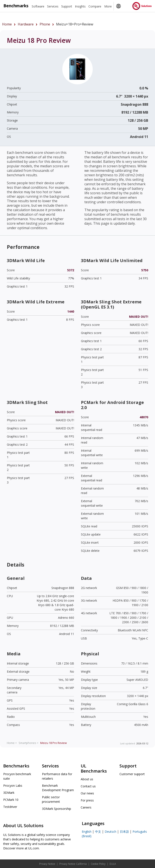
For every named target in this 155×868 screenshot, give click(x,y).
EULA (113, 864)
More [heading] (108, 6)
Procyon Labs (13, 786)
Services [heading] (53, 6)
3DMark (9, 793)
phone (45, 24)
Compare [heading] (95, 6)
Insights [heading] (80, 6)
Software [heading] (38, 6)
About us (87, 779)
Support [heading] (67, 6)
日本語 (124, 832)
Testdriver (10, 807)
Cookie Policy (98, 864)
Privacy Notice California (73, 864)
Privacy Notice (47, 864)
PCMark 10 (11, 800)
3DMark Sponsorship (57, 809)
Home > (12, 743)
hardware (26, 24)
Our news (87, 793)
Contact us (88, 786)
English (87, 832)
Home (7, 24)
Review (54, 743)
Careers (86, 807)
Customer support (132, 774)
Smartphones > (29, 743)
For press (87, 800)
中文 (98, 832)
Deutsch (110, 832)
